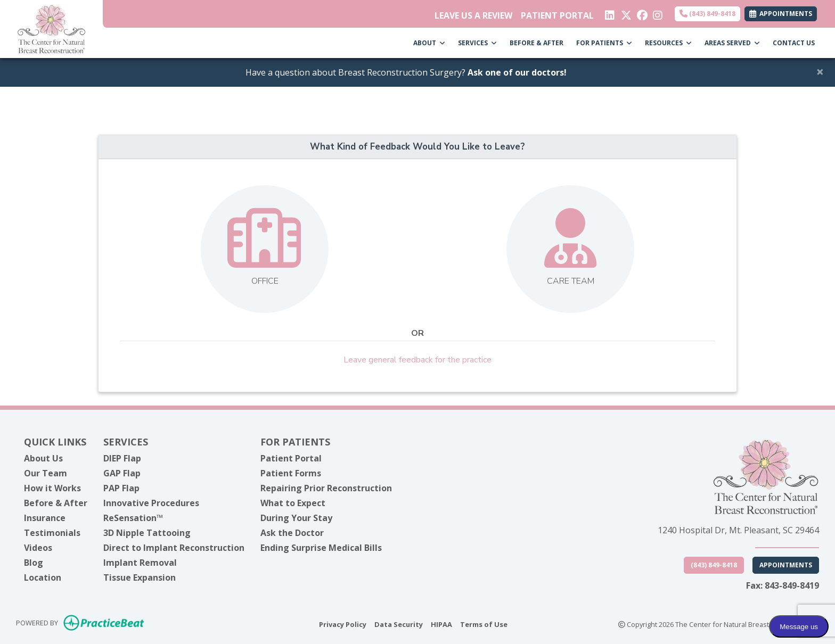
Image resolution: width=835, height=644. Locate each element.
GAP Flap (122, 473)
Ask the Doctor (292, 533)
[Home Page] (51, 28)
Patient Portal (291, 458)
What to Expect (293, 503)
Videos (38, 548)
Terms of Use (484, 624)
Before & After (56, 503)
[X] (625, 13)
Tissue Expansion (140, 577)
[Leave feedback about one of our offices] (265, 249)
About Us (43, 458)
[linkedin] (609, 13)
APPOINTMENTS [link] (781, 14)
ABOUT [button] (429, 43)
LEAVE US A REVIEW (473, 15)
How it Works (52, 488)
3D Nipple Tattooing (147, 533)
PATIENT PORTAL (557, 15)
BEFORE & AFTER (537, 43)
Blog (34, 563)
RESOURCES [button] (668, 43)
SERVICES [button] (477, 43)
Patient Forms (291, 473)
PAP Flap (121, 488)
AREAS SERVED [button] (732, 43)
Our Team (46, 473)
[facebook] (641, 13)
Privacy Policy (343, 624)
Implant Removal (140, 563)
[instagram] (657, 13)
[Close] (820, 71)
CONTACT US (794, 43)
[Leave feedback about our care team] (570, 249)
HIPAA (441, 624)
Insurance (45, 518)
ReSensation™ (133, 518)
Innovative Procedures (151, 503)
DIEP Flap (122, 458)
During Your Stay (296, 518)
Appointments (786, 565)
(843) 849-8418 (707, 14)
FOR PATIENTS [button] (604, 43)
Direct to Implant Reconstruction (174, 548)
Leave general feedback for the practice (418, 360)
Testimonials (52, 533)
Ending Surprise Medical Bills (321, 548)
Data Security (399, 624)
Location (43, 577)
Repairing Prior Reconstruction (326, 488)
